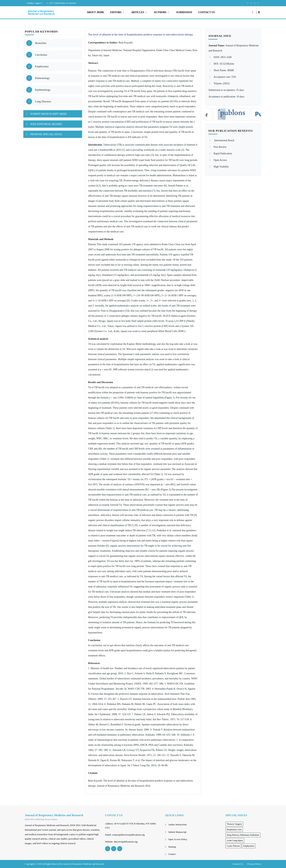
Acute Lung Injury (235, 840)
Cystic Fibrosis (233, 846)
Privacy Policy (254, 864)
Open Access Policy (178, 839)
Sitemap (172, 847)
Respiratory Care (234, 830)
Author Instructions (177, 824)
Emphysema (249, 846)
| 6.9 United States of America (61, 3)
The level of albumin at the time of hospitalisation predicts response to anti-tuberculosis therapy (141, 34)
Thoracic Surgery (234, 824)
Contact (172, 854)
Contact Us (238, 864)
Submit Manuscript (177, 832)
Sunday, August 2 (35, 3)
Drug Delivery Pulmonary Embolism (243, 835)
